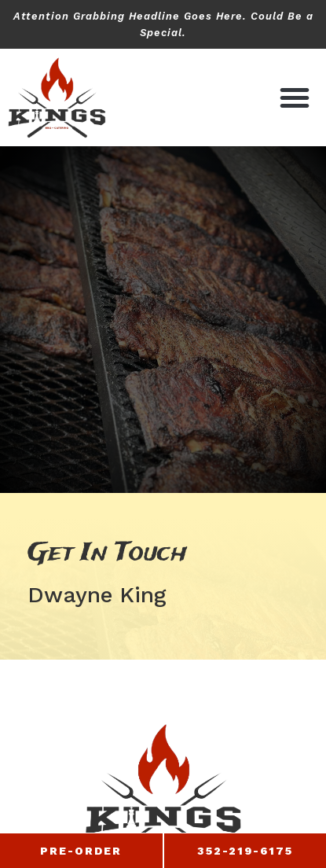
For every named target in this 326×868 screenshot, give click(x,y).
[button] (295, 97)
